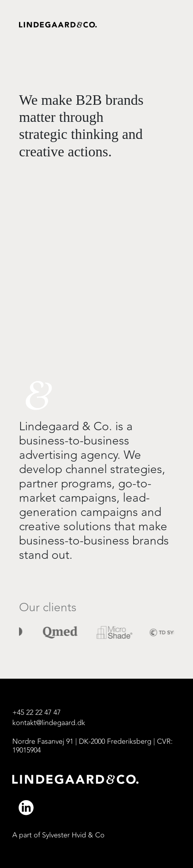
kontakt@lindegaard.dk (49, 723)
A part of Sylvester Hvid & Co (58, 835)
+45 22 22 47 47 (36, 713)
